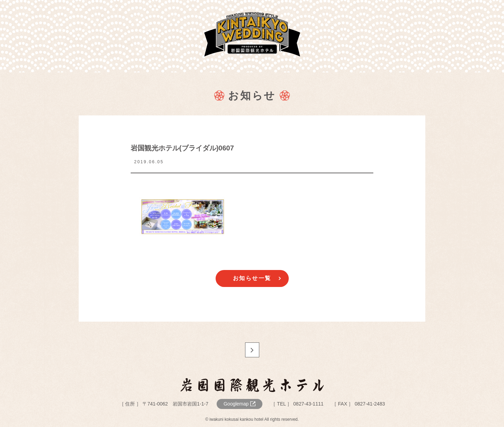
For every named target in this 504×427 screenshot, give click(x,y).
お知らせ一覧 (252, 278)
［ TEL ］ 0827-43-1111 (297, 404)
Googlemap (236, 404)
